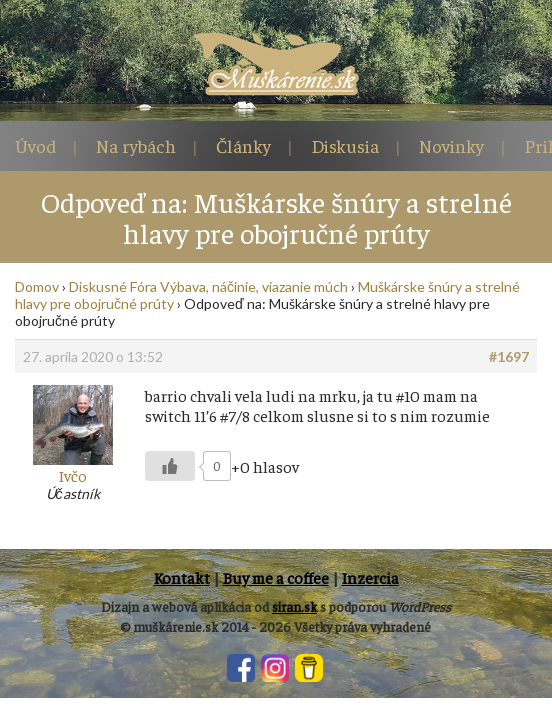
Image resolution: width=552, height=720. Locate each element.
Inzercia (370, 577)
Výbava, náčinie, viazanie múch (254, 286)
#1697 (509, 356)
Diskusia (345, 145)
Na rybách (136, 145)
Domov (37, 286)
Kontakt (182, 577)
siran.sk (294, 606)
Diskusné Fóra (113, 286)
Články (243, 145)
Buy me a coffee (276, 577)
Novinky (451, 145)
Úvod (35, 145)
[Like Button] (170, 466)
